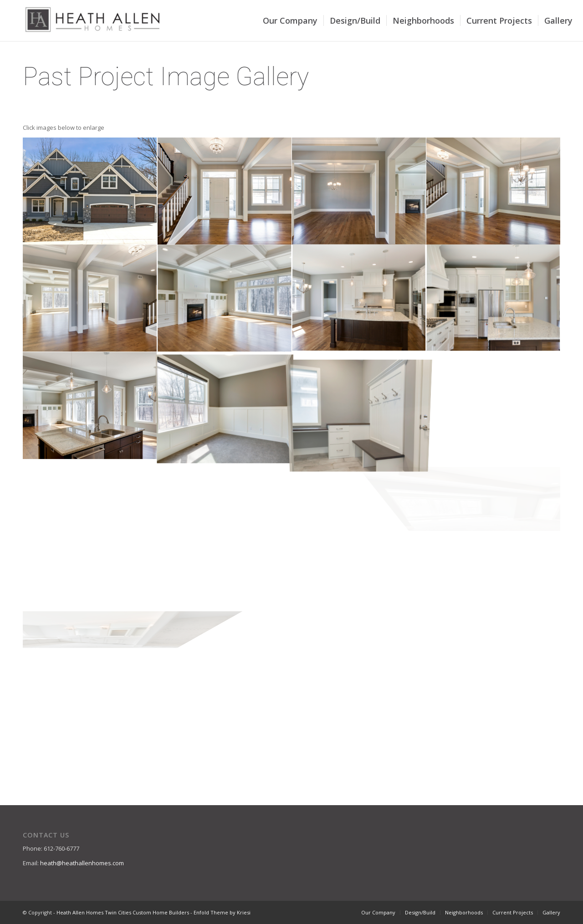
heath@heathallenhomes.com (82, 863)
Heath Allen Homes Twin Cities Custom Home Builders (123, 912)
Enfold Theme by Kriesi (222, 912)
